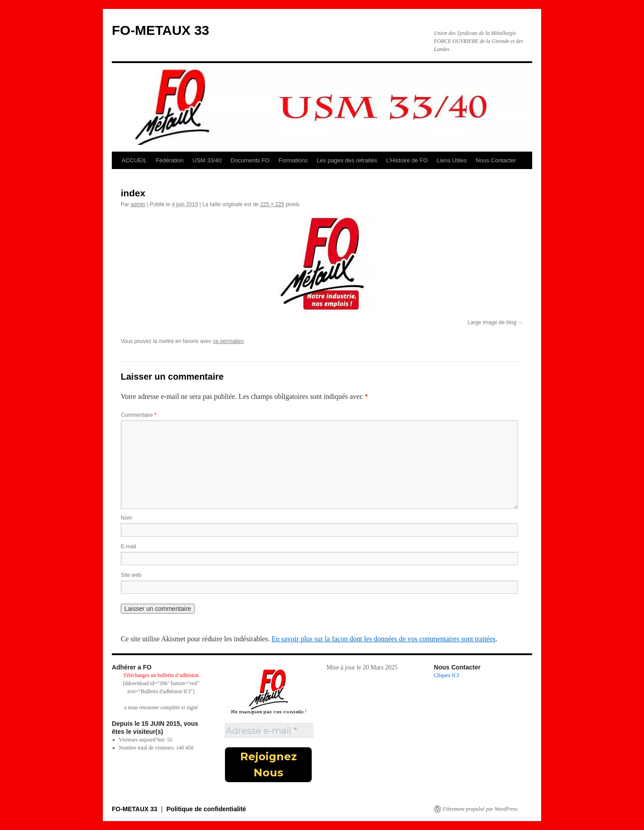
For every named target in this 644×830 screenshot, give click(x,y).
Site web (131, 575)
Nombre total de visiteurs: (148, 748)
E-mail (128, 546)
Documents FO (250, 160)
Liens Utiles (451, 160)
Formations (293, 160)
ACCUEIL (134, 160)
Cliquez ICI (446, 675)
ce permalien (228, 341)
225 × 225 (272, 204)
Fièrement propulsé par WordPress (480, 809)
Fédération (169, 160)
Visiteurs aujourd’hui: (143, 740)
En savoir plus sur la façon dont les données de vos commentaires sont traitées (383, 639)
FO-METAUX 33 (161, 30)
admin (138, 204)
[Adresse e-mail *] (269, 731)
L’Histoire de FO (407, 160)
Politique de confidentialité (206, 809)
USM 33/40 (207, 160)
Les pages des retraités (347, 160)
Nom (126, 518)
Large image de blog (492, 322)
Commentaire (139, 415)
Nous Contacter (496, 160)
